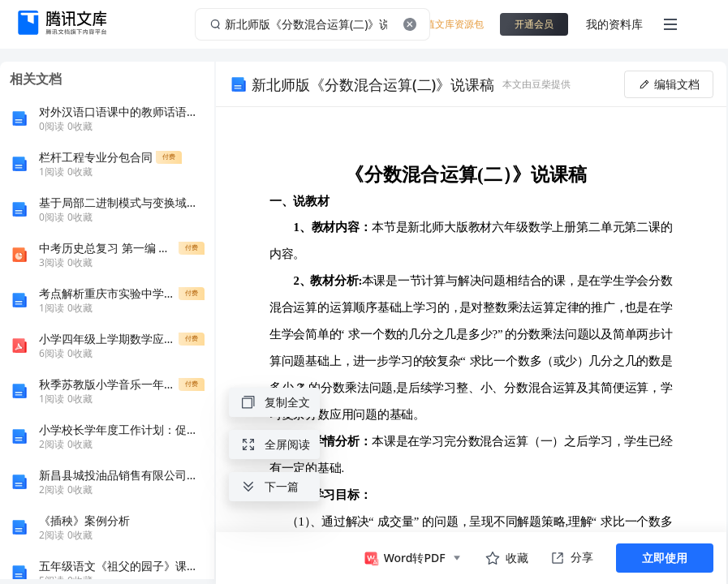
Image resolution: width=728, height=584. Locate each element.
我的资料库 (614, 24)
